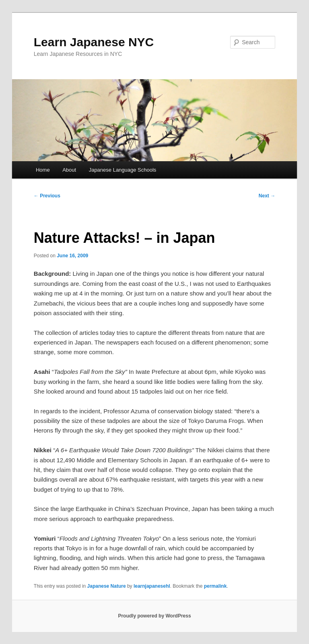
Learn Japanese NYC (94, 42)
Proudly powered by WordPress (154, 616)
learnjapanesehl (152, 586)
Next (267, 196)
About (69, 170)
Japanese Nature (107, 586)
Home (43, 170)
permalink (215, 586)
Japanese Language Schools (123, 170)
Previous (47, 196)
